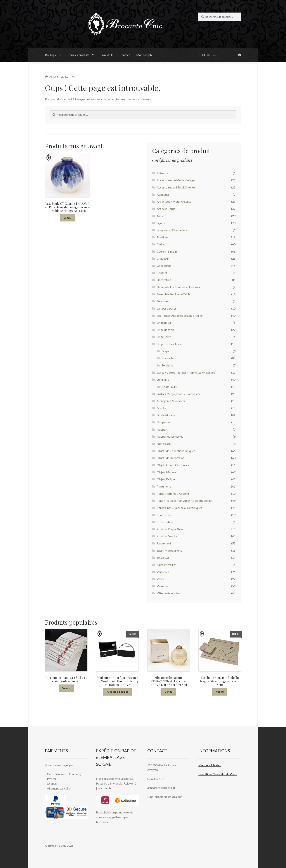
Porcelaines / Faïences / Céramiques (179, 508)
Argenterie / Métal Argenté (174, 201)
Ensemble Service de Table (174, 294)
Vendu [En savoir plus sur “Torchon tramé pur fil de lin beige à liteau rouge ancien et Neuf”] (220, 692)
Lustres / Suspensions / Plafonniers (178, 394)
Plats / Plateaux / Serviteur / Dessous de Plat (185, 501)
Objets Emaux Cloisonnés (173, 465)
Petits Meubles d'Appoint (173, 494)
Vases (160, 579)
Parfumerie (164, 486)
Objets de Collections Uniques (176, 451)
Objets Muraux (166, 472)
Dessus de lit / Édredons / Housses (178, 287)
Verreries (163, 586)
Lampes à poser (167, 308)
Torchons (167, 365)
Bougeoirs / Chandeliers (172, 230)
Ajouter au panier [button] (117, 692)
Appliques (163, 194)
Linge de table (166, 330)
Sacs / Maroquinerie (169, 550)
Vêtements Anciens (169, 593)
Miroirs (162, 408)
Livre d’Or (107, 55)
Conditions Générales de (214, 774)
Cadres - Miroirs (167, 251)
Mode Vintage (166, 415)
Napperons (164, 422)
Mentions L (210, 765)
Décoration (164, 280)
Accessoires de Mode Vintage (176, 180)
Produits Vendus (167, 536)
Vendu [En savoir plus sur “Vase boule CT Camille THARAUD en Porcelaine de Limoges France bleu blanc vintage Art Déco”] (67, 218)
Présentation (165, 522)
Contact (125, 55)
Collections (164, 266)
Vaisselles (163, 572)
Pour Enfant (164, 515)
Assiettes (163, 216)
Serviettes (163, 557)
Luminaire (163, 379)
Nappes (162, 429)
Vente (233, 774)
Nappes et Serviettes (170, 436)
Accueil (53, 77)
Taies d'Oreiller (166, 565)
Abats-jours (169, 387)
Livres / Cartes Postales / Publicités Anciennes (186, 372)
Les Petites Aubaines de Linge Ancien (180, 316)
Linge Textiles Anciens (171, 344)
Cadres (161, 244)
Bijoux (161, 223)
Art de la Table (166, 209)
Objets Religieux (167, 479)
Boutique (51, 55)
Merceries (168, 358)
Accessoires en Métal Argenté (176, 187)
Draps (165, 351)
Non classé (164, 444)
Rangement (164, 543)
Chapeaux (163, 258)
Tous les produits (79, 55)
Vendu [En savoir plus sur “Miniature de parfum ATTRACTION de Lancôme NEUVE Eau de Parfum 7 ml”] (169, 692)
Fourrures (163, 301)
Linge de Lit (164, 323)
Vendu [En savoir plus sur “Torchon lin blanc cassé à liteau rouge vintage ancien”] (66, 688)
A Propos (163, 173)
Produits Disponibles (170, 529)
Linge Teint (164, 337)
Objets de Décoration (170, 458)
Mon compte (144, 55)
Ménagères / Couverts (171, 401)
